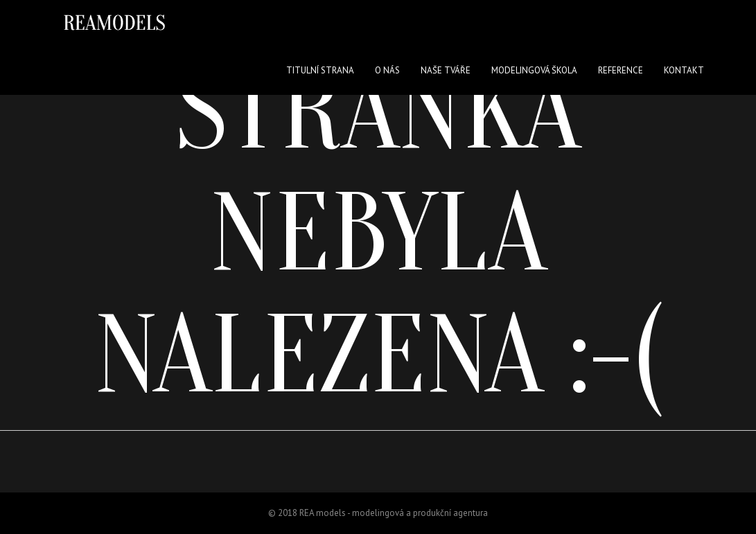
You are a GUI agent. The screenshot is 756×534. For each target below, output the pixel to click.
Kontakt (684, 70)
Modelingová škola (534, 70)
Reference (621, 70)
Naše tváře (446, 70)
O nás (387, 70)
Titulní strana (320, 70)
